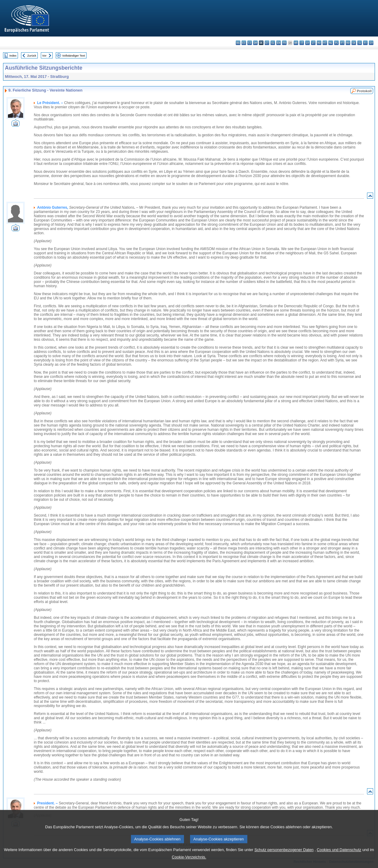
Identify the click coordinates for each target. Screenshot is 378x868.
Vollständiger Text (74, 56)
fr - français (284, 43)
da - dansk (255, 43)
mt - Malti (325, 43)
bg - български (238, 43)
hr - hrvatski (296, 43)
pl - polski (336, 43)
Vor (44, 56)
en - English (279, 43)
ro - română (348, 43)
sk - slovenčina (354, 43)
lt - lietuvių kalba (313, 43)
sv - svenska (371, 43)
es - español (244, 43)
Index (13, 56)
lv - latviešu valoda (307, 43)
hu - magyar (319, 43)
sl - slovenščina (360, 43)
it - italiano (302, 43)
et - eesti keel (267, 43)
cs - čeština (250, 43)
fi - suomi (365, 43)
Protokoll (364, 91)
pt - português (342, 43)
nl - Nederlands (331, 43)
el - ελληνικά (273, 43)
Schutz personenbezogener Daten (284, 857)
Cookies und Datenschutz (339, 857)
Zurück (32, 56)
